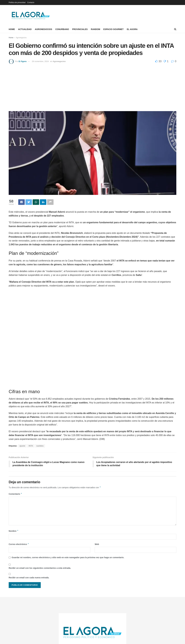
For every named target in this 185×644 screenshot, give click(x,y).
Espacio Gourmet (113, 29)
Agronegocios (43, 29)
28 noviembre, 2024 (40, 61)
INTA (31, 446)
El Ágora (22, 61)
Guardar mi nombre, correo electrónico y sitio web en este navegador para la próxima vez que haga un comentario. (68, 557)
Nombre (14, 531)
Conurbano (62, 29)
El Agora (132, 29)
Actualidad (25, 29)
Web (97, 544)
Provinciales (80, 29)
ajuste (22, 446)
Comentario (15, 494)
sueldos (40, 446)
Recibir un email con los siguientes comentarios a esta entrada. (40, 568)
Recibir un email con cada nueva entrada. (29, 578)
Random (96, 29)
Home (12, 29)
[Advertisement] (92, 86)
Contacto (31, 2)
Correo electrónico (19, 544)
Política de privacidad (17, 2)
